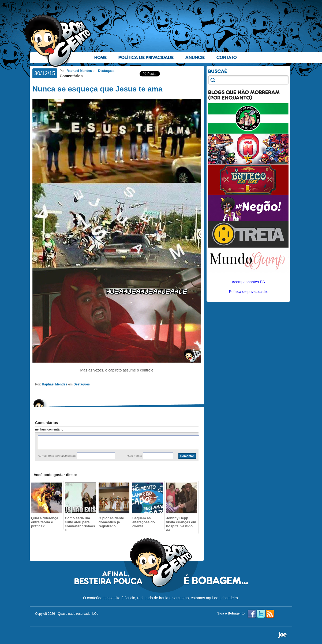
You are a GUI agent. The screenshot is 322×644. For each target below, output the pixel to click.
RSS (270, 614)
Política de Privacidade (146, 58)
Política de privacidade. (248, 292)
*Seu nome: (134, 456)
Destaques (106, 71)
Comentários (71, 76)
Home (100, 58)
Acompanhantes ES (248, 282)
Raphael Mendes (79, 71)
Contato (227, 58)
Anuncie (195, 58)
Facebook (252, 614)
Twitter (261, 614)
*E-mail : (57, 456)
